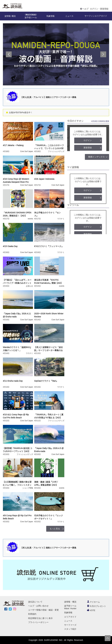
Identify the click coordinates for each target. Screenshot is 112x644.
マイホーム (93, 602)
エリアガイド (70, 617)
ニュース (68, 621)
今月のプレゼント (97, 606)
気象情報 (68, 613)
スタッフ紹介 (70, 629)
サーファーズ (70, 625)
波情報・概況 (70, 602)
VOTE (91, 610)
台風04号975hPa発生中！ (21, 112)
